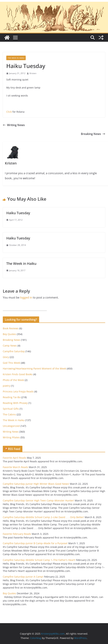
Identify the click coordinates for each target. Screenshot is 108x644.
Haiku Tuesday (18, 213)
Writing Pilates (11, 437)
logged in (26, 297)
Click (9, 112)
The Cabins (9, 414)
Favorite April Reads (15, 458)
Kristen (33, 73)
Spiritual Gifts (11, 409)
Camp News (10, 346)
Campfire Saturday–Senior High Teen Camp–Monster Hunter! (38, 500)
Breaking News (93, 134)
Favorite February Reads (17, 534)
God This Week (11, 363)
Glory (6, 357)
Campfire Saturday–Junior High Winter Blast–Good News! (36, 484)
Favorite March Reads (15, 467)
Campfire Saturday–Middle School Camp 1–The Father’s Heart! (39, 560)
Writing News (14, 125)
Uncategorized (11, 426)
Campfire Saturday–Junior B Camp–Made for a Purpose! (35, 543)
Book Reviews (11, 328)
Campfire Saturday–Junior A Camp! (23, 577)
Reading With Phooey (15, 403)
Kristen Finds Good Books (18, 374)
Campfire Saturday (14, 351)
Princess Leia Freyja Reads (18, 391)
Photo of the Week (13, 380)
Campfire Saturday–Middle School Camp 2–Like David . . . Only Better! (43, 517)
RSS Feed (14, 449)
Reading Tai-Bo (12, 397)
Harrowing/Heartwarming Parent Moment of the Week (34, 369)
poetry (7, 386)
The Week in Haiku (16, 58)
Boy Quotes (9, 334)
